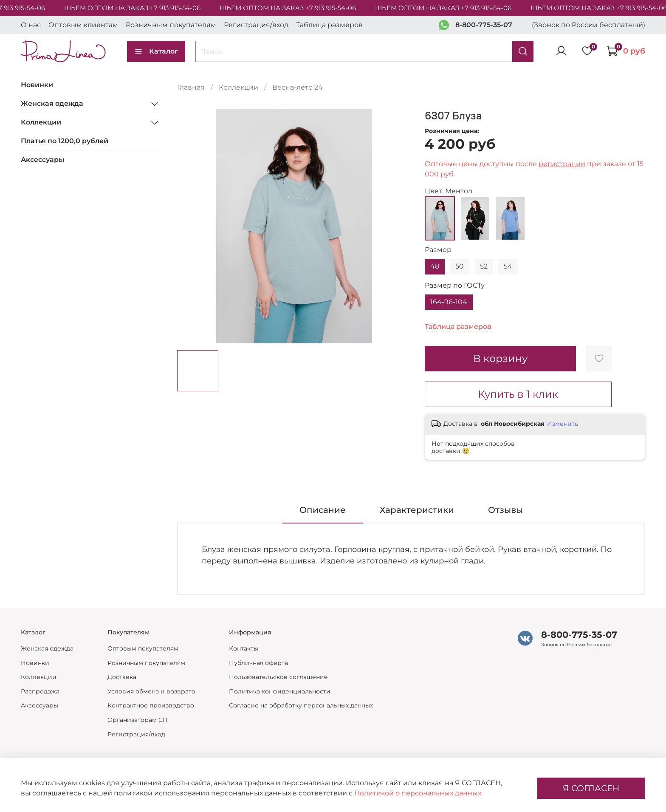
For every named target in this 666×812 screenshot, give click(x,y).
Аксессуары (42, 160)
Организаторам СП (138, 720)
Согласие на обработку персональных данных (301, 705)
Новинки (37, 85)
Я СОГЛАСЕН (591, 788)
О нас (31, 25)
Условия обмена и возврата (151, 691)
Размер (438, 250)
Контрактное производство (151, 705)
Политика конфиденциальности (280, 691)
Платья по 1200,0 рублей (65, 141)
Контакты (244, 648)
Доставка (122, 677)
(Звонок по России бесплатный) (588, 25)
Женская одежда (52, 103)
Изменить (563, 424)
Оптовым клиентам (83, 25)
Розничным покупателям (171, 25)
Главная (191, 87)
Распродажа (40, 691)
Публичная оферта (258, 663)
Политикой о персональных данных (418, 793)
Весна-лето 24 (298, 87)
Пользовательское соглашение (278, 677)
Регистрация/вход (256, 25)
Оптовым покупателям (143, 648)
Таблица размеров (329, 25)
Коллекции (238, 87)
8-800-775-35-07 (484, 25)
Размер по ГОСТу (455, 285)
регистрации (562, 164)
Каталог (156, 51)
